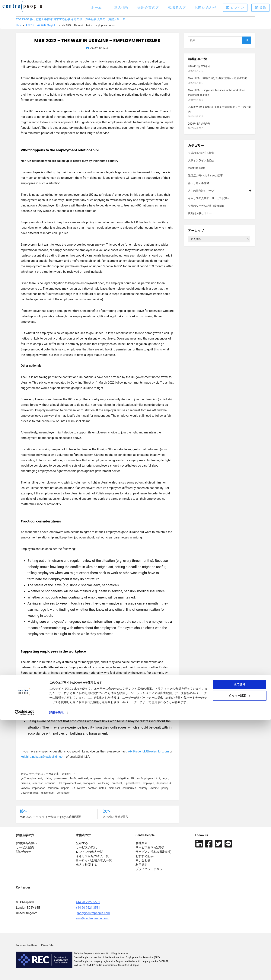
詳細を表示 (56, 973)
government (60, 782)
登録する (82, 846)
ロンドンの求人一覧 (89, 855)
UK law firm (79, 791)
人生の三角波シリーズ (148, 21)
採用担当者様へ (27, 846)
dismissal (114, 791)
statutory (109, 782)
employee (148, 787)
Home (19, 29)
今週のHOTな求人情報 (201, 156)
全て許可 (240, 944)
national (83, 782)
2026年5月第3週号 (199, 69)
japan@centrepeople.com (93, 916)
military (143, 791)
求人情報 (121, 7)
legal (165, 782)
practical (117, 787)
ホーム (96, 7)
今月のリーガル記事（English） (41, 29)
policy (165, 791)
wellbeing (104, 787)
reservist (38, 787)
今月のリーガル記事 (111, 21)
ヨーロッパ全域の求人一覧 (94, 863)
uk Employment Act (149, 782)
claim (48, 782)
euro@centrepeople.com (92, 921)
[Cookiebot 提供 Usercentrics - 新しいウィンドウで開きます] (24, 973)
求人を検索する (86, 868)
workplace (89, 787)
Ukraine (154, 791)
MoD (73, 782)
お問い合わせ (206, 7)
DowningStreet (29, 796)
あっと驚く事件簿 (51, 21)
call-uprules (129, 791)
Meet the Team (197, 171)
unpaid (65, 791)
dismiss (25, 787)
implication (39, 791)
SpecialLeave (132, 787)
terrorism (53, 791)
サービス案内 (25, 850)
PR (133, 782)
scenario (50, 787)
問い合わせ (24, 855)
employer (96, 782)
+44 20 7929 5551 (88, 905)
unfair (103, 791)
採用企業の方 (148, 7)
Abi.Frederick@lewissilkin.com (149, 755)
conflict (92, 791)
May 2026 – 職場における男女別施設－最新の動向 (218, 81)
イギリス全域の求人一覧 (92, 859)
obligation (123, 782)
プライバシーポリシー (151, 872)
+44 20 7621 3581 (88, 910)
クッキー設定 (240, 956)
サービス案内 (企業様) (150, 850)
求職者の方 (177, 7)
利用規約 (142, 868)
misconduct (47, 796)
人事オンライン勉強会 (201, 164)
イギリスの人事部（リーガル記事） (209, 202)
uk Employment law (69, 787)
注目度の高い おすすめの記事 (205, 179)
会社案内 (142, 846)
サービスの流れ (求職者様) (153, 855)
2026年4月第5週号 (199, 127)
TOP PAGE (23, 21)
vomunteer (63, 796)
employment (35, 782)
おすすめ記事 (80, 21)
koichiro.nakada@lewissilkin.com (43, 760)
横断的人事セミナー (200, 217)
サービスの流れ (86, 850)
